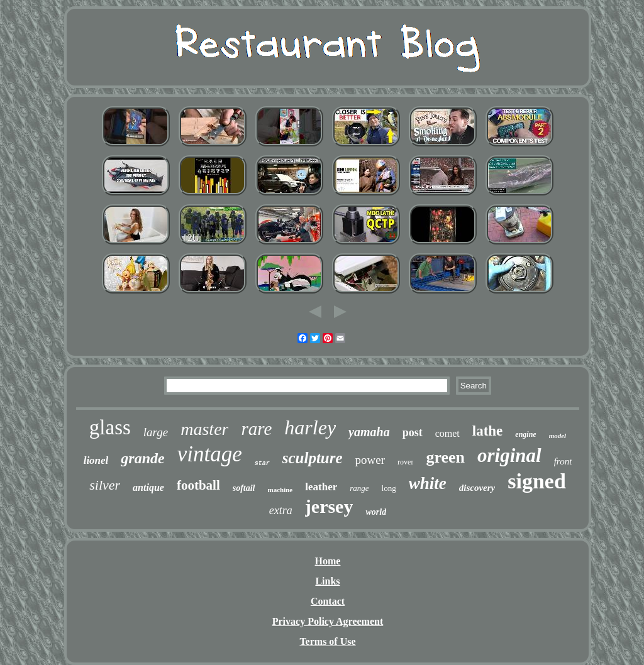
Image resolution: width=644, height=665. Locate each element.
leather (321, 487)
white (428, 483)
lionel (96, 460)
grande (142, 458)
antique (148, 487)
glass (110, 427)
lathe (488, 431)
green (445, 457)
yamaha (369, 432)
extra (281, 510)
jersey (329, 506)
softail (244, 488)
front (563, 461)
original (509, 455)
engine (525, 434)
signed (537, 481)
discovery (477, 488)
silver (105, 485)
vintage (210, 454)
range (359, 488)
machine (280, 490)
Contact (328, 601)
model (558, 436)
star (262, 464)
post (413, 432)
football (198, 485)
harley (310, 427)
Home (328, 561)
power (370, 460)
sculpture (313, 458)
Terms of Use (327, 641)
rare (256, 429)
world (376, 512)
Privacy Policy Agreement (328, 621)
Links (327, 581)
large (156, 432)
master (204, 429)
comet (447, 433)
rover (405, 462)
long (389, 488)
